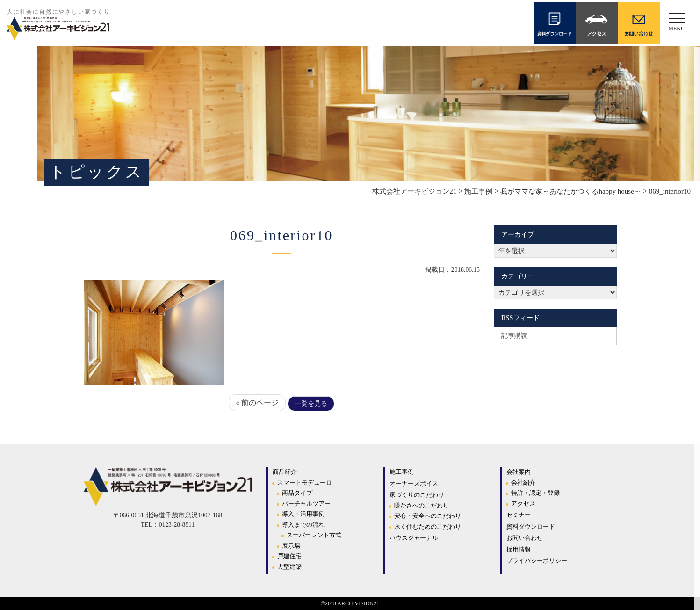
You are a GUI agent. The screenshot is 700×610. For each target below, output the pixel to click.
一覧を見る (311, 403)
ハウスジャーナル (414, 538)
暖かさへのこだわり (422, 505)
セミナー (519, 515)
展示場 (291, 546)
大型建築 (289, 567)
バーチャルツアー (306, 504)
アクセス (523, 504)
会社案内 (519, 472)
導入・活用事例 (303, 514)
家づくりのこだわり (417, 495)
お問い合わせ (525, 538)
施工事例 (402, 472)
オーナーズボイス (414, 483)
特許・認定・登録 (535, 493)
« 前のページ (257, 403)
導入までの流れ (303, 525)
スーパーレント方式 (314, 535)
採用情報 (519, 549)
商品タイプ (297, 493)
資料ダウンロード (531, 526)
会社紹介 (523, 483)
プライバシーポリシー (537, 561)
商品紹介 (285, 472)
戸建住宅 (289, 556)
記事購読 (514, 335)
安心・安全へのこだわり (428, 516)
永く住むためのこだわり (428, 526)
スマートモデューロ (305, 483)
